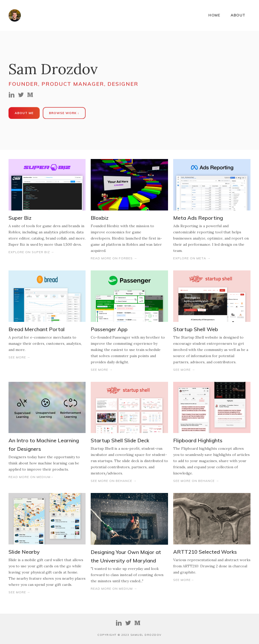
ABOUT (238, 15)
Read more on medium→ (31, 477)
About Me (24, 113)
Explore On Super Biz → (31, 252)
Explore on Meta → (192, 258)
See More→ (184, 580)
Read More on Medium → (114, 589)
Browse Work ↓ (64, 113)
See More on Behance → (114, 481)
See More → (19, 357)
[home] (15, 15)
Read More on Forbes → (114, 258)
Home (214, 15)
